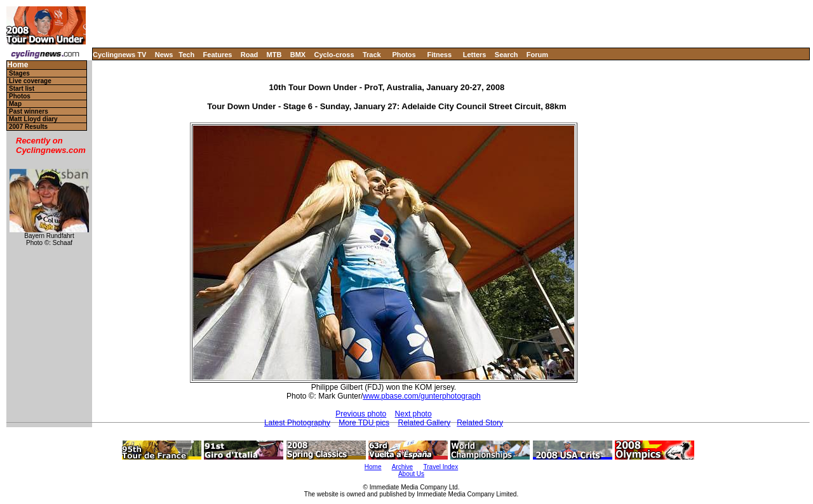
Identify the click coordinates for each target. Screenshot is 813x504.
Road (250, 55)
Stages (19, 73)
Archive (402, 467)
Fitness (439, 55)
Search (507, 55)
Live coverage (30, 81)
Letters (475, 55)
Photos (404, 55)
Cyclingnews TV (119, 55)
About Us (411, 474)
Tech (186, 55)
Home (17, 65)
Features (218, 55)
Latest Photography (297, 423)
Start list (22, 89)
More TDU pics (364, 423)
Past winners (29, 111)
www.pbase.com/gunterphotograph (421, 396)
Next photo (413, 414)
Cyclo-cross (334, 55)
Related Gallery (424, 423)
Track (372, 55)
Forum (537, 55)
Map (15, 104)
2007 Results (28, 127)
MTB (274, 55)
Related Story (480, 423)
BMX (298, 55)
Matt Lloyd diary (33, 119)
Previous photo (361, 414)
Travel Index (441, 467)
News (164, 55)
